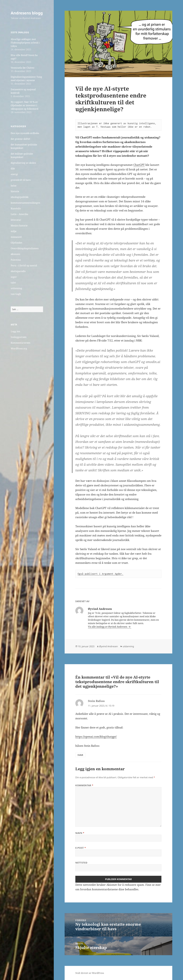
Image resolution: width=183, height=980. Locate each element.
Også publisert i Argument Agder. (101, 574)
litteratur (16, 220)
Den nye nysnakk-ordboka (25, 133)
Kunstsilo (16, 208)
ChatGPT (139, 165)
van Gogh (16, 294)
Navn (80, 833)
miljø (14, 231)
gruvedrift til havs (21, 180)
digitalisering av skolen (23, 163)
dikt (13, 169)
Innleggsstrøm (19, 337)
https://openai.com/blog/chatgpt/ (96, 737)
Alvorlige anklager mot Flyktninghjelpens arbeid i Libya (25, 43)
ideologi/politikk (20, 197)
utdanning (16, 288)
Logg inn (15, 331)
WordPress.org (19, 348)
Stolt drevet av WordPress (90, 973)
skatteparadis (18, 271)
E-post (81, 848)
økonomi (15, 254)
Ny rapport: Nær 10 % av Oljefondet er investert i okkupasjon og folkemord (25, 105)
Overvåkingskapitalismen (25, 248)
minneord (16, 237)
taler (13, 283)
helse (14, 186)
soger (14, 277)
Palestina (16, 260)
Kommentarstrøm (21, 343)
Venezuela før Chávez (23, 68)
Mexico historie (19, 226)
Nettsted (81, 863)
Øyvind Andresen (109, 646)
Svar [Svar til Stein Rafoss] (80, 755)
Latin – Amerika (19, 214)
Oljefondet (17, 243)
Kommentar (84, 785)
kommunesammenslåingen (25, 203)
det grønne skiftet (20, 139)
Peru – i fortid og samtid (24, 265)
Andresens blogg (27, 13)
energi (14, 174)
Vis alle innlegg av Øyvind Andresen (108, 627)
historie (15, 191)
